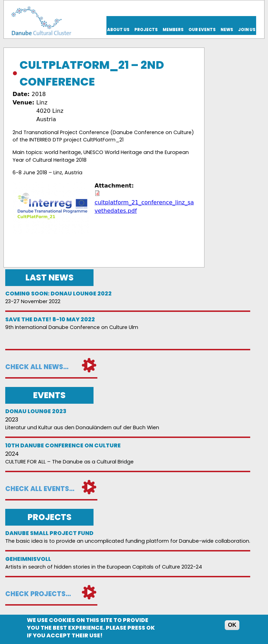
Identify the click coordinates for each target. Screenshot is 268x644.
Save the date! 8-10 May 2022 (50, 319)
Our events (202, 30)
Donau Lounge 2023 (36, 411)
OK (232, 626)
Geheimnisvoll (28, 559)
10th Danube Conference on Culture (63, 445)
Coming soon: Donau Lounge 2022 (58, 294)
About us (118, 30)
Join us (247, 30)
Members (173, 30)
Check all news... (37, 367)
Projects (146, 30)
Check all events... (40, 489)
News (227, 30)
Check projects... (38, 594)
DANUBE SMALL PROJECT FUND (49, 533)
